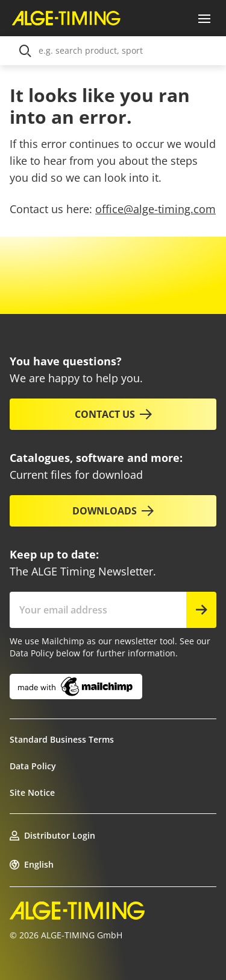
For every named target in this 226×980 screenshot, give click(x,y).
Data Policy (33, 766)
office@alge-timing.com (155, 209)
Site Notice (32, 793)
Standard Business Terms (62, 739)
